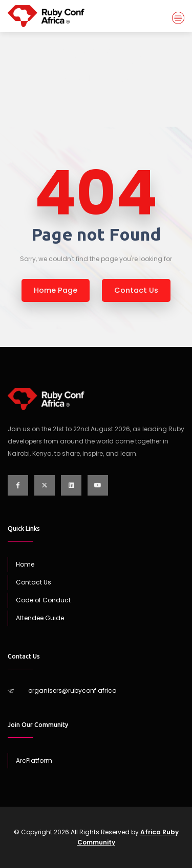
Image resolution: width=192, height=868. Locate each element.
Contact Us (34, 582)
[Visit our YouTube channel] (98, 485)
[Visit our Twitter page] (45, 485)
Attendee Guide (40, 618)
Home (72, 78)
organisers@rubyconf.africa (72, 690)
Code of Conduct (43, 600)
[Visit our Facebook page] (18, 485)
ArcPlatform (34, 760)
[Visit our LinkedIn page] (71, 485)
